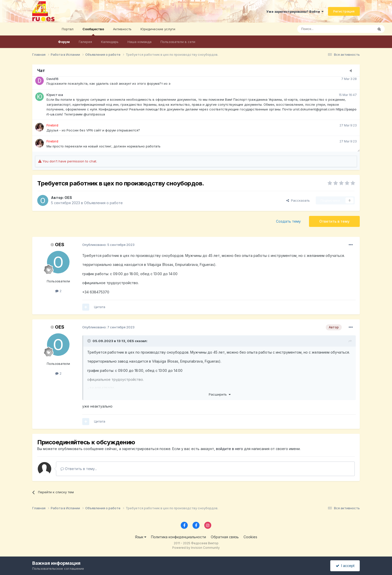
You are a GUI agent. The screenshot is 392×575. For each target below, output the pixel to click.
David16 (52, 79)
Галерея (85, 42)
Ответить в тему (334, 221)
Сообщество (93, 31)
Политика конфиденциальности (178, 537)
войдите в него (229, 449)
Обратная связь (225, 537)
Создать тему (288, 221)
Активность (122, 29)
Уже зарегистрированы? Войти (295, 11)
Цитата (100, 307)
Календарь (110, 42)
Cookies (250, 537)
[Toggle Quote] (89, 341)
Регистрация (344, 11)
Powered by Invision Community (196, 548)
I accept (345, 566)
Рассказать (298, 200)
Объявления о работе (103, 203)
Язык (141, 537)
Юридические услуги (158, 29)
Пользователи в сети (178, 42)
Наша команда (139, 42)
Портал (68, 29)
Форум (64, 42)
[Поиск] (322, 29)
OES (68, 198)
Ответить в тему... (79, 469)
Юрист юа (55, 95)
